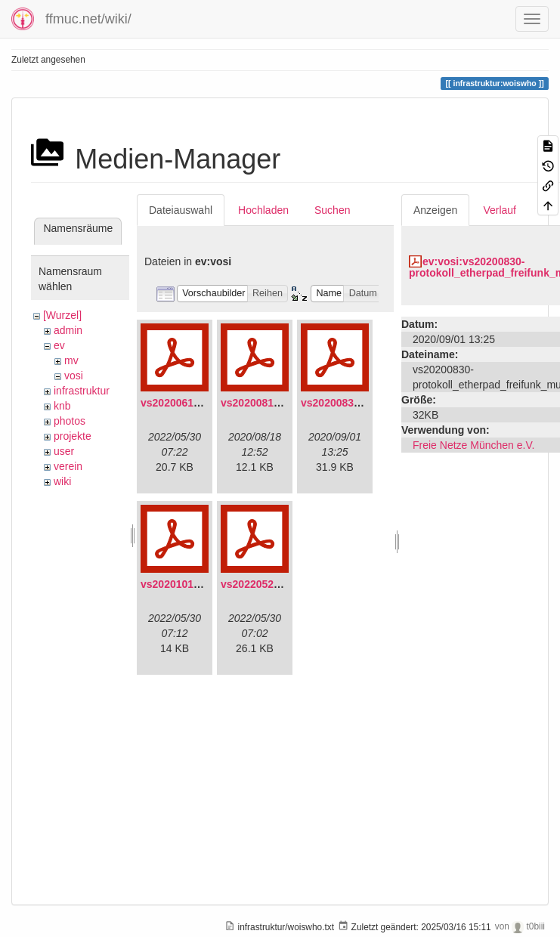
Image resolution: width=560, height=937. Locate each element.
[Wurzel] (62, 315)
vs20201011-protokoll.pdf (204, 584)
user (64, 451)
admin (68, 330)
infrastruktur (82, 391)
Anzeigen (435, 210)
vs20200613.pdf (180, 403)
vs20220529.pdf (260, 584)
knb (62, 406)
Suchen (332, 210)
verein (68, 466)
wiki (62, 481)
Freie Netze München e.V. (473, 445)
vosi (74, 376)
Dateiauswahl (181, 210)
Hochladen (263, 210)
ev (59, 345)
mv (71, 360)
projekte (73, 436)
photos (70, 421)
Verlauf (500, 210)
